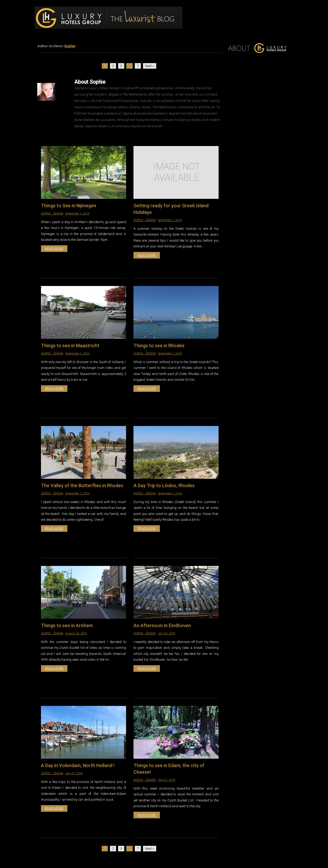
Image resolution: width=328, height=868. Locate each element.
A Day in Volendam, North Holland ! (78, 765)
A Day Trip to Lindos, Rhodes (164, 485)
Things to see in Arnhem (67, 625)
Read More (54, 248)
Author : (47, 213)
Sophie (70, 46)
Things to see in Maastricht (70, 346)
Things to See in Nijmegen (69, 206)
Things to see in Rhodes (159, 346)
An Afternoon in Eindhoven (162, 625)
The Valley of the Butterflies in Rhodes (82, 485)
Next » (150, 66)
